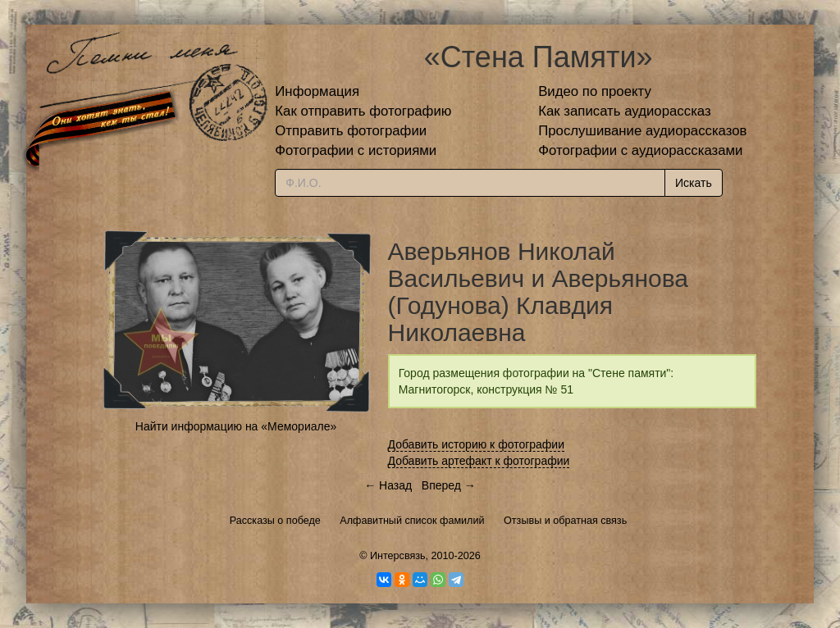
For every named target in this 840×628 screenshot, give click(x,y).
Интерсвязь (398, 556)
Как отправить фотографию (363, 111)
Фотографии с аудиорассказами (640, 150)
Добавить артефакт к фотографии (479, 461)
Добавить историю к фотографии (477, 444)
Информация (317, 91)
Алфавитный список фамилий (412, 521)
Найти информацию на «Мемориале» (236, 426)
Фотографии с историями (356, 150)
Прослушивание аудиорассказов (642, 131)
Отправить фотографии (351, 131)
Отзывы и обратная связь (565, 521)
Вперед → (449, 485)
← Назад (388, 485)
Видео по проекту (595, 91)
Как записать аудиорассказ (625, 111)
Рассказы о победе (275, 521)
